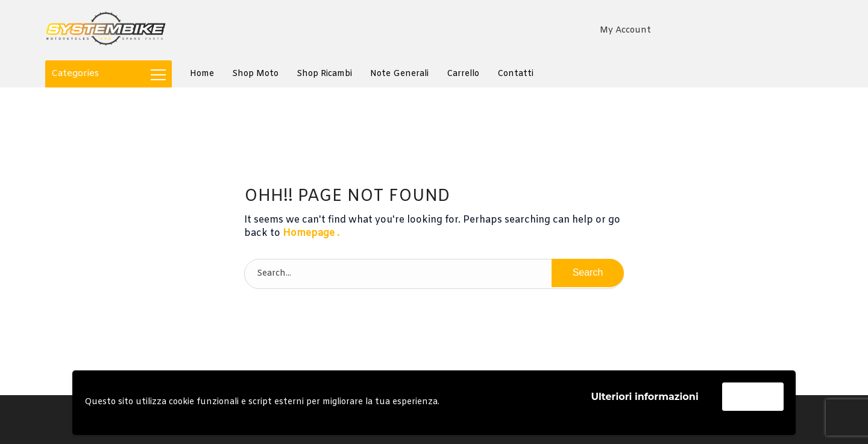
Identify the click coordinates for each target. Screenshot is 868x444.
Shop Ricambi (324, 74)
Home (202, 74)
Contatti (515, 74)
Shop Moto (255, 74)
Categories (108, 74)
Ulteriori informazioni (644, 397)
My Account (625, 30)
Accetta (753, 396)
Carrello (463, 74)
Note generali (399, 74)
